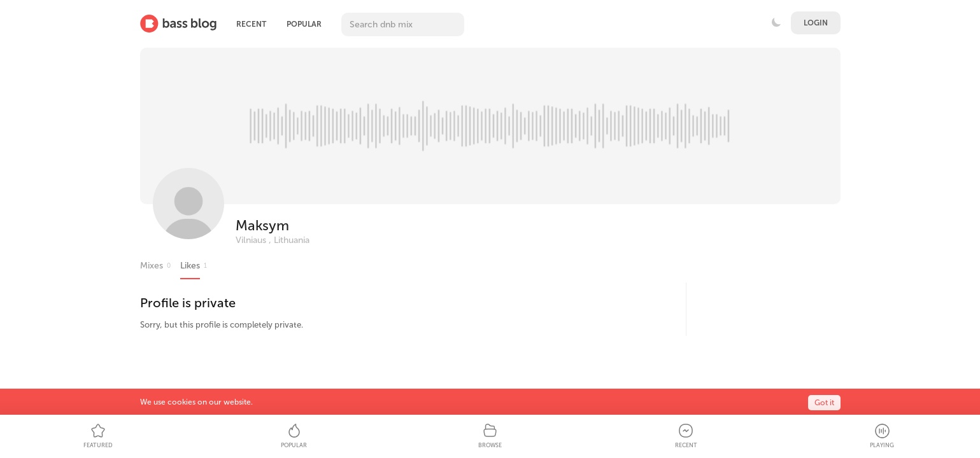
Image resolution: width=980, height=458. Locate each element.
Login (816, 23)
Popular (304, 24)
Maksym (262, 226)
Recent (251, 24)
